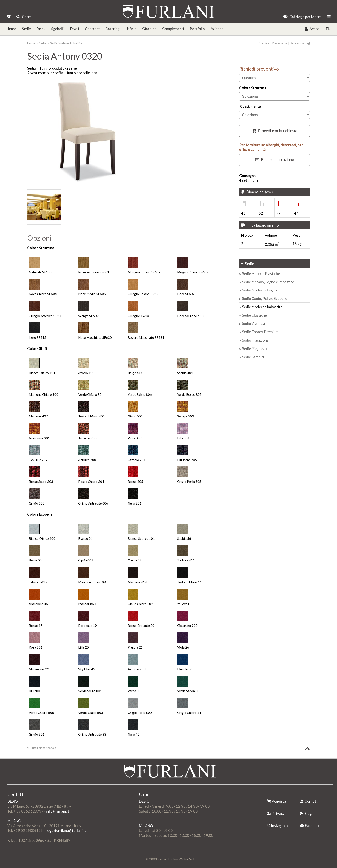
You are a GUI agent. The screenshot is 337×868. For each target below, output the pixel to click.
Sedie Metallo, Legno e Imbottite (268, 282)
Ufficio (131, 29)
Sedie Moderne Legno (259, 290)
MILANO (14, 821)
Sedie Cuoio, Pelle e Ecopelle (265, 298)
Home (11, 29)
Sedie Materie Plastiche (261, 274)
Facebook (310, 826)
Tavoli (74, 29)
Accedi (312, 29)
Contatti (309, 801)
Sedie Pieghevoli (255, 349)
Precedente (280, 43)
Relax (41, 29)
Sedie (26, 29)
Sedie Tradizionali (256, 340)
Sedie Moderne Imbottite (66, 43)
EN (328, 29)
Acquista (276, 801)
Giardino (149, 29)
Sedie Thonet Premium (260, 332)
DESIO (13, 801)
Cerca (24, 17)
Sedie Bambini (253, 357)
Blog (306, 814)
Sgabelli (57, 29)
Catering (113, 29)
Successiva (297, 43)
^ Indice (264, 43)
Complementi (173, 29)
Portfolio (197, 29)
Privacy (276, 814)
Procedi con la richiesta (275, 131)
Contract (92, 29)
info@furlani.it (58, 811)
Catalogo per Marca (302, 17)
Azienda (217, 29)
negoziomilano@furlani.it (66, 830)
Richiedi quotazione (275, 160)
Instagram (277, 826)
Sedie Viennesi (254, 323)
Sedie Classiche (254, 315)
